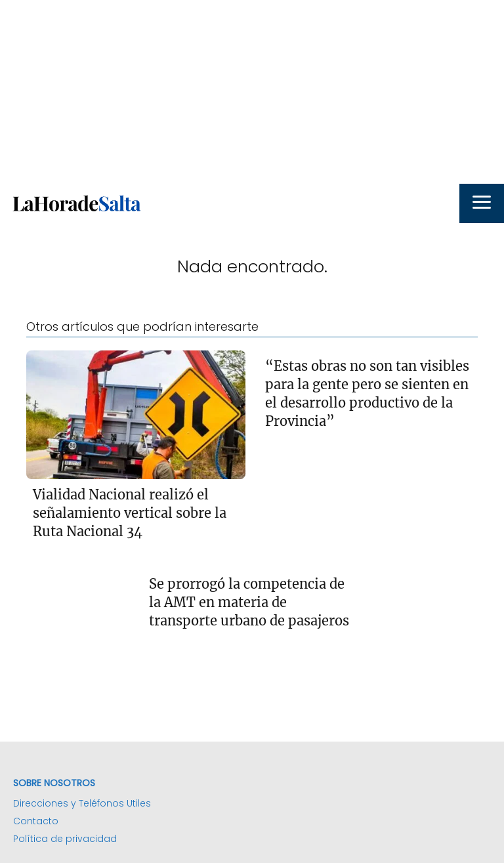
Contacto (36, 821)
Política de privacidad (65, 839)
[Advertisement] (252, 92)
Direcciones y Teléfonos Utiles (82, 803)
